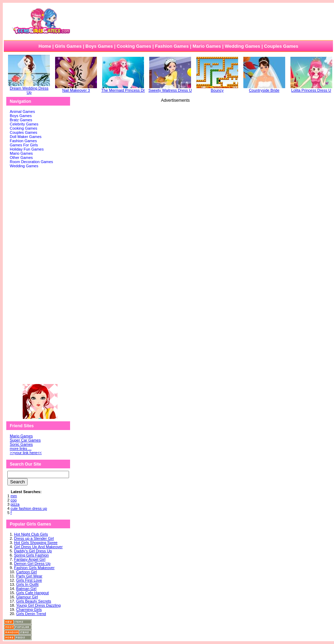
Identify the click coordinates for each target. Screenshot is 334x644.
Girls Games (69, 46)
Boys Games (99, 46)
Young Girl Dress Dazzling (38, 605)
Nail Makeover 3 (76, 89)
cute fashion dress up (29, 508)
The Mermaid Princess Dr (123, 89)
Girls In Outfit (27, 584)
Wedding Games (243, 46)
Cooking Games (134, 46)
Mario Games (207, 46)
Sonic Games (21, 444)
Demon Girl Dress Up (32, 563)
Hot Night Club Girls (31, 534)
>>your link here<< (26, 453)
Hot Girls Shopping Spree (36, 543)
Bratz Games (21, 120)
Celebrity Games (24, 124)
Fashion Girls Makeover (34, 568)
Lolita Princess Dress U (311, 89)
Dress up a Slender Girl (34, 538)
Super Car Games (25, 440)
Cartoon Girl (26, 572)
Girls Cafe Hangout (32, 593)
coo (14, 500)
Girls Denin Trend (31, 614)
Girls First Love (29, 580)
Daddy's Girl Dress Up (33, 551)
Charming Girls (29, 609)
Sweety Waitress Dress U (170, 89)
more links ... (21, 449)
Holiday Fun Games (27, 149)
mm (14, 496)
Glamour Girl (27, 597)
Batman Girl (26, 589)
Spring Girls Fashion (31, 555)
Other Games (21, 158)
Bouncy (217, 89)
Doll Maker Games (26, 137)
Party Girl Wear (29, 576)
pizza (15, 504)
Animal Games (22, 112)
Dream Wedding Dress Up (29, 89)
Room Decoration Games (31, 162)
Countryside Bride (264, 89)
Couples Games (281, 46)
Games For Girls (24, 145)
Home (45, 46)
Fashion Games (172, 46)
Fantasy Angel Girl (30, 559)
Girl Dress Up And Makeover (38, 547)
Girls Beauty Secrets (33, 601)
